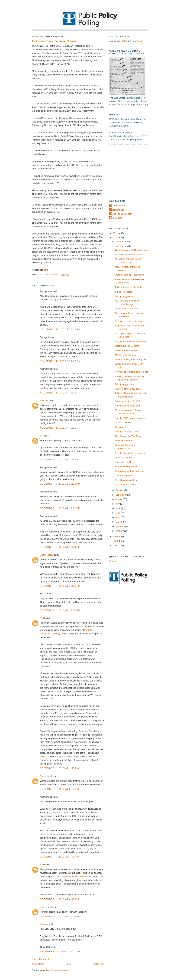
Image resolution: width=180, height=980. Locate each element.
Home (69, 964)
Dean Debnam (118, 206)
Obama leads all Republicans (130, 275)
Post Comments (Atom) (58, 970)
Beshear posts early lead (127, 406)
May (118, 513)
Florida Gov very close (126, 467)
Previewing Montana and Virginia (131, 372)
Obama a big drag (124, 458)
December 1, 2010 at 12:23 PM (60, 547)
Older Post (99, 964)
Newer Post (38, 964)
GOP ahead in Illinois (126, 485)
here (46, 270)
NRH (42, 618)
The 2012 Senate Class (127, 432)
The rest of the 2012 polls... (129, 389)
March (119, 522)
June (118, 508)
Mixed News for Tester (126, 355)
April (118, 517)
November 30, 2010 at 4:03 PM (60, 361)
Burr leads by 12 (123, 462)
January (120, 531)
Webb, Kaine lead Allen (127, 350)
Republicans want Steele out (129, 255)
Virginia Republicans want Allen (131, 341)
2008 (116, 541)
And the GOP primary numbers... (131, 418)
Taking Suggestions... (126, 296)
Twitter (124, 41)
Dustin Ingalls (47, 555)
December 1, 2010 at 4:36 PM (59, 899)
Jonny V (44, 924)
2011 (116, 233)
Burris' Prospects (123, 292)
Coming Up (121, 427)
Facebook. (137, 41)
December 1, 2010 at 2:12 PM (59, 789)
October (120, 490)
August (119, 499)
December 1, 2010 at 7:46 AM (59, 459)
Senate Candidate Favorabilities (131, 453)
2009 (116, 536)
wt (41, 436)
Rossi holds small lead (126, 480)
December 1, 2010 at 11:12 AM (60, 508)
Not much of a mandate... (128, 309)
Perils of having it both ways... (130, 321)
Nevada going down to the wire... (131, 471)
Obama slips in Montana (127, 346)
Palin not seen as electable (128, 287)
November (121, 246)
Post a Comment (40, 959)
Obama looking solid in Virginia (130, 359)
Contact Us (115, 561)
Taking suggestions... (126, 384)
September (121, 495)
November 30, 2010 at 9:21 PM (60, 428)
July (118, 504)
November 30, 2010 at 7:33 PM (60, 393)
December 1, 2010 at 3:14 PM (59, 857)
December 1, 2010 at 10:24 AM (60, 484)
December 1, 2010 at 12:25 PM (60, 586)
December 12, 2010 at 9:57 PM (60, 951)
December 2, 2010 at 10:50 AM (60, 916)
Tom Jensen (116, 218)
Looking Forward (123, 441)
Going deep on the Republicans (131, 250)
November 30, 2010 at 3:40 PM (60, 329)
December (121, 242)
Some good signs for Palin (128, 401)
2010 (116, 238)
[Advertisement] (131, 170)
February (120, 526)
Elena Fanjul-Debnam (121, 214)
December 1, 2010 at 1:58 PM (59, 768)
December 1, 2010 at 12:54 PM (60, 610)
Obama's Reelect (124, 423)
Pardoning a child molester (74, 877)
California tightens (124, 476)
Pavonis (44, 400)
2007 (116, 546)
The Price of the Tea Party (128, 436)
